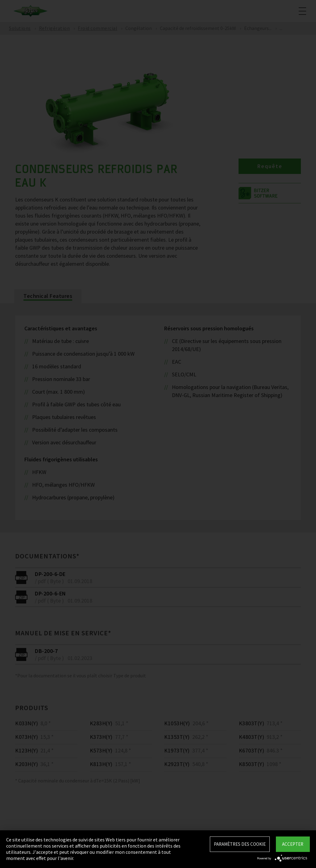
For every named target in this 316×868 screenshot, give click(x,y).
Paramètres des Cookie (240, 844)
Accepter (293, 844)
